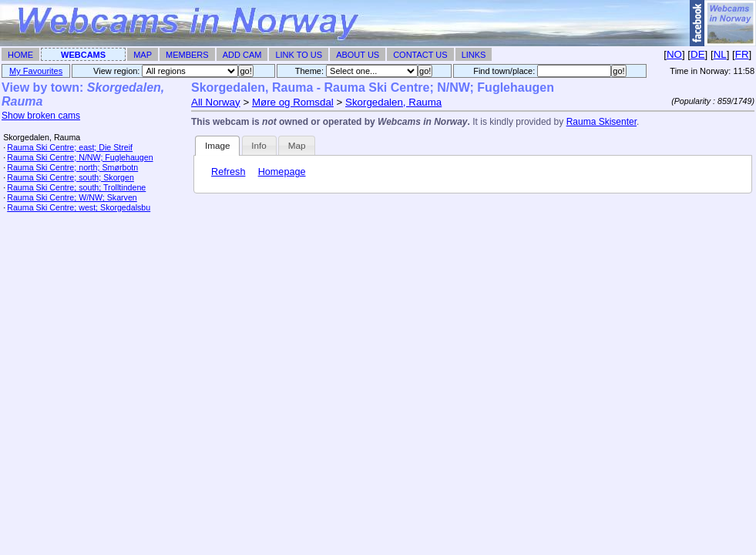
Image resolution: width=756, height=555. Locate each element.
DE (698, 54)
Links (474, 55)
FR (742, 54)
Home (20, 55)
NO (674, 54)
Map (143, 55)
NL (720, 54)
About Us (358, 55)
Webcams (83, 55)
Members (187, 55)
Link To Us (299, 55)
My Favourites (36, 71)
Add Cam (242, 55)
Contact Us (420, 55)
